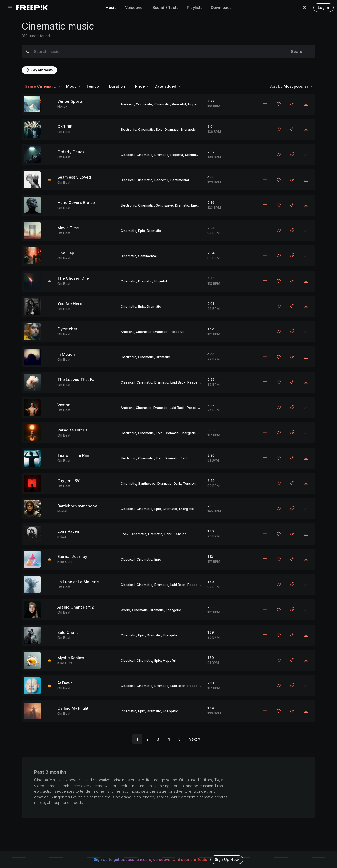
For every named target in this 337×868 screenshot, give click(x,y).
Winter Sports (70, 101)
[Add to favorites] (279, 105)
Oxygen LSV (68, 481)
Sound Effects (165, 8)
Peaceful (179, 104)
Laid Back (178, 382)
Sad (184, 458)
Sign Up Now (227, 859)
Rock (125, 534)
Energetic (188, 129)
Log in (323, 8)
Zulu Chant (68, 632)
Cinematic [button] (41, 86)
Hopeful (194, 104)
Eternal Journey (72, 556)
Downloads (221, 8)
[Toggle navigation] (10, 8)
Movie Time (68, 228)
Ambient (127, 104)
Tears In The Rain (74, 455)
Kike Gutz (65, 562)
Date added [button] (166, 86)
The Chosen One (73, 278)
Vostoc (64, 405)
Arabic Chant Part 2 (76, 607)
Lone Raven (68, 531)
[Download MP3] (306, 104)
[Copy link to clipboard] (292, 104)
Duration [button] (118, 86)
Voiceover (135, 8)
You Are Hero (70, 304)
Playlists (195, 8)
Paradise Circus (72, 430)
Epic (159, 129)
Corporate (144, 104)
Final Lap (66, 253)
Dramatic (172, 129)
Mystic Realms (71, 658)
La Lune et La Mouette (78, 582)
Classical (128, 155)
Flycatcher (67, 329)
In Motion (66, 354)
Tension (189, 484)
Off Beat (64, 132)
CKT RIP (65, 127)
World (125, 610)
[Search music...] (157, 52)
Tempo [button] (93, 86)
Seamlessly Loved (74, 177)
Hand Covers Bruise (76, 202)
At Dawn (65, 683)
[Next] (194, 739)
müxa (62, 536)
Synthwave (164, 205)
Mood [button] (72, 86)
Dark (177, 484)
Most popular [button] (289, 86)
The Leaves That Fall (77, 379)
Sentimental (194, 155)
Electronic (128, 129)
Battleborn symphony (77, 506)
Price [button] (140, 86)
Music (111, 8)
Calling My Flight (73, 708)
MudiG (63, 511)
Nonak (62, 107)
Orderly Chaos (71, 152)
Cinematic (162, 104)
